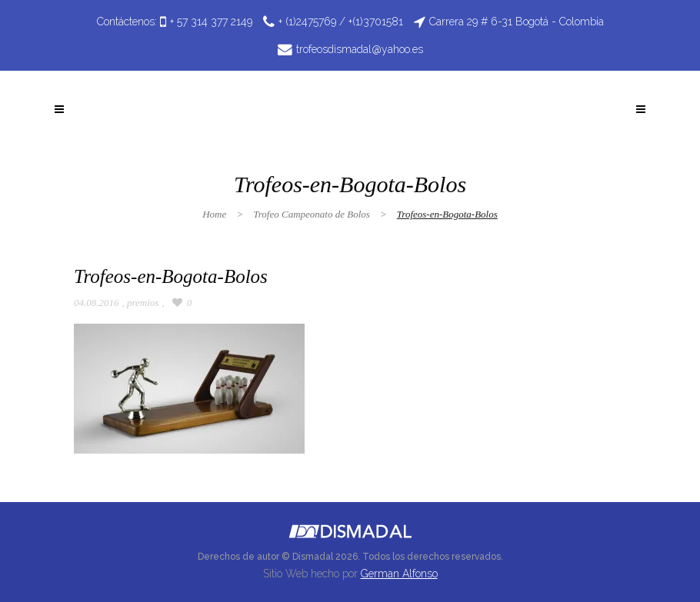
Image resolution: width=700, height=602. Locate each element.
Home (214, 214)
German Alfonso (399, 574)
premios (143, 303)
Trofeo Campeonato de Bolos (312, 214)
